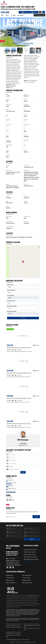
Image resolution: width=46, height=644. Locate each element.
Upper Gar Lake (10, 580)
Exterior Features (9, 170)
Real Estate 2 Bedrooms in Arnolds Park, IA (13, 632)
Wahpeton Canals (27, 580)
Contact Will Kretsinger (27, 642)
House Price (10, 285)
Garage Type (8, 140)
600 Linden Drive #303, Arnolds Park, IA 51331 (19, 398)
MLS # (7, 94)
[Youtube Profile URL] (13, 567)
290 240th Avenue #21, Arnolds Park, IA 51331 (19, 348)
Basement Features (27, 216)
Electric (7, 206)
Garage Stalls (26, 140)
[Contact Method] (24, 466)
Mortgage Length (12, 306)
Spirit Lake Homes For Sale (30, 557)
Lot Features (26, 165)
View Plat (35, 12)
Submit (36, 517)
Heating (7, 196)
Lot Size (7, 135)
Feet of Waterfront (9, 145)
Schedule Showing (39, 15)
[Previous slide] (2, 30)
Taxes (25, 145)
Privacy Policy (19, 642)
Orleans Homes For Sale (30, 554)
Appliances (8, 184)
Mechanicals (26, 184)
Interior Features (27, 170)
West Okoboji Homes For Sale (31, 559)
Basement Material (9, 221)
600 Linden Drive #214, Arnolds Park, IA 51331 (19, 373)
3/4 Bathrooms (9, 125)
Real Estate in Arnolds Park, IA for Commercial (14, 624)
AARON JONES (22, 377)
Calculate (23, 318)
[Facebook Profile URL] (7, 567)
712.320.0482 (28, 237)
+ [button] (8, 251)
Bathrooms (26, 120)
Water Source (26, 196)
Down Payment (11, 290)
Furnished (8, 165)
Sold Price (26, 135)
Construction (26, 221)
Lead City (19, 640)
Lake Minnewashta (27, 575)
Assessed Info (26, 12)
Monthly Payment (12, 311)
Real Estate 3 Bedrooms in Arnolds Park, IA (13, 634)
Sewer (7, 201)
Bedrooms (8, 120)
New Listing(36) (10, 486)
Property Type (26, 104)
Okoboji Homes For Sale (30, 552)
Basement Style (9, 216)
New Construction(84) (11, 483)
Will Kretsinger (23, 440)
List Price (25, 94)
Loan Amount (11, 295)
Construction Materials (10, 227)
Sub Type (25, 99)
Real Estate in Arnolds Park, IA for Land (13, 626)
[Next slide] (44, 30)
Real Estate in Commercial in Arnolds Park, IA (32, 628)
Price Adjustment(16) (11, 488)
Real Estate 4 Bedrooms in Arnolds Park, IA (13, 635)
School (25, 150)
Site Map (34, 642)
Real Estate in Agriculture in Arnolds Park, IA (31, 624)
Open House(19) (10, 480)
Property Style (8, 104)
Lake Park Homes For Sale (30, 550)
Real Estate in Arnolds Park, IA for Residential (14, 627)
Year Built (8, 155)
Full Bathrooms (27, 125)
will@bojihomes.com (23, 445)
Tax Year (7, 150)
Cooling (25, 201)
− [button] (8, 253)
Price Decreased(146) (11, 491)
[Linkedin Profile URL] (10, 567)
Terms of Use (13, 642)
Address (7, 109)
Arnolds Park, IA (12, 611)
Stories (7, 130)
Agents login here (29, 562)
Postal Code (26, 115)
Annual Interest (11, 301)
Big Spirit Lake (10, 575)
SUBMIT (23, 472)
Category (8, 99)
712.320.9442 (27, 377)
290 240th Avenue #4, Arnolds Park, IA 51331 (19, 424)
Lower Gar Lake (26, 578)
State (7, 115)
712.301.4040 (23, 444)
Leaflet (38, 278)
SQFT (25, 130)
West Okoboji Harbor (27, 583)
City (24, 109)
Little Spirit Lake (10, 578)
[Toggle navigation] (44, 3)
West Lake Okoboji (11, 583)
